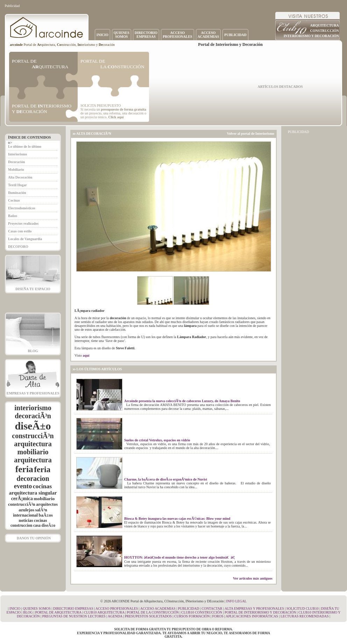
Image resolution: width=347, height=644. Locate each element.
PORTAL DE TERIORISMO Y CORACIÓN (42, 109)
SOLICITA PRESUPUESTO (101, 106)
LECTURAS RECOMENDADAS (305, 616)
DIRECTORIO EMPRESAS (73, 608)
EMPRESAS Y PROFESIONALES (33, 393)
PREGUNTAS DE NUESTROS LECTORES (74, 616)
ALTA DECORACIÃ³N (94, 134)
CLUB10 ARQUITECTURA (104, 612)
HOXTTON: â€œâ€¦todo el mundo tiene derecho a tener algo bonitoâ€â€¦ (180, 557)
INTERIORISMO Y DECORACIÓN (311, 36)
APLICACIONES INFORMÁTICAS (252, 616)
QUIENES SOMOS (37, 608)
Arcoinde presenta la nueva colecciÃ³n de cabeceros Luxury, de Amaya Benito (182, 401)
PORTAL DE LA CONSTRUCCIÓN (153, 612)
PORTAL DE (40, 64)
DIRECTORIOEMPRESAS (146, 35)
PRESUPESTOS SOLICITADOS (148, 616)
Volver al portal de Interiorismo (250, 134)
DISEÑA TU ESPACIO (33, 289)
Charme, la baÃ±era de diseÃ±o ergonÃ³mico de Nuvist (166, 479)
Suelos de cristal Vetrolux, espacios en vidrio (157, 440)
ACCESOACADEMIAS (208, 35)
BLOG (33, 351)
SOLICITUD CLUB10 (303, 608)
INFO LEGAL (237, 601)
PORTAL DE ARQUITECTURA (58, 612)
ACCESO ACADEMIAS (158, 608)
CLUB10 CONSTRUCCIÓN (202, 612)
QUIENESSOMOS (122, 35)
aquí (86, 355)
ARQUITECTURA (325, 25)
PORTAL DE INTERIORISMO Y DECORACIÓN (260, 612)
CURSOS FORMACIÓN (192, 616)
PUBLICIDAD (235, 35)
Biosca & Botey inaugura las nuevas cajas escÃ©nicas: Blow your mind (177, 519)
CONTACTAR (212, 608)
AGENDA (115, 616)
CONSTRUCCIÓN (325, 31)
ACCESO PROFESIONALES (117, 608)
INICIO (102, 35)
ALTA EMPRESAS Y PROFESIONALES (254, 608)
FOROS (218, 616)
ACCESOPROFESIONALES (177, 35)
